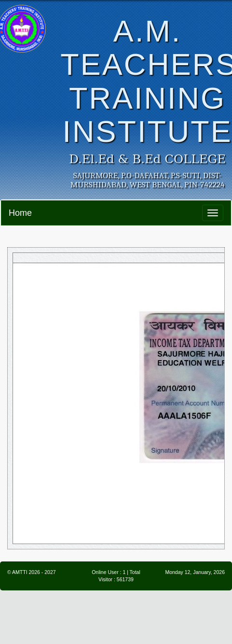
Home (20, 213)
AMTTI (20, 572)
